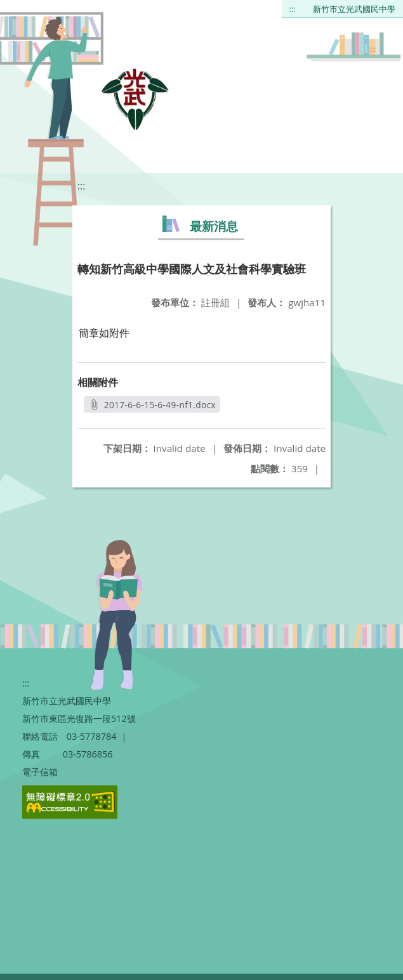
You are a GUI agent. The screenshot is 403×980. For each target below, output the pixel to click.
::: (293, 9)
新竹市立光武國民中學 (354, 9)
